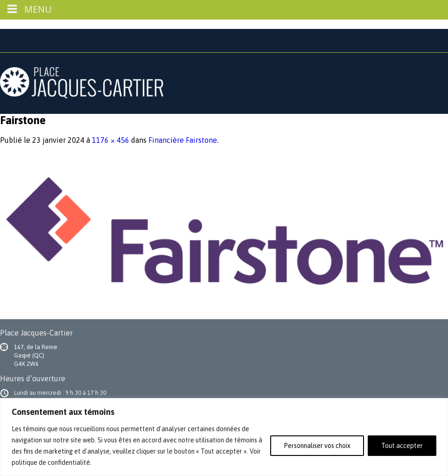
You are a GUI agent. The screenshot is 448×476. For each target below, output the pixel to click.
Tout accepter (402, 446)
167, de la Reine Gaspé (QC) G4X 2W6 (36, 355)
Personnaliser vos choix (317, 446)
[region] (224, 437)
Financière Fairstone (183, 140)
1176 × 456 (111, 140)
